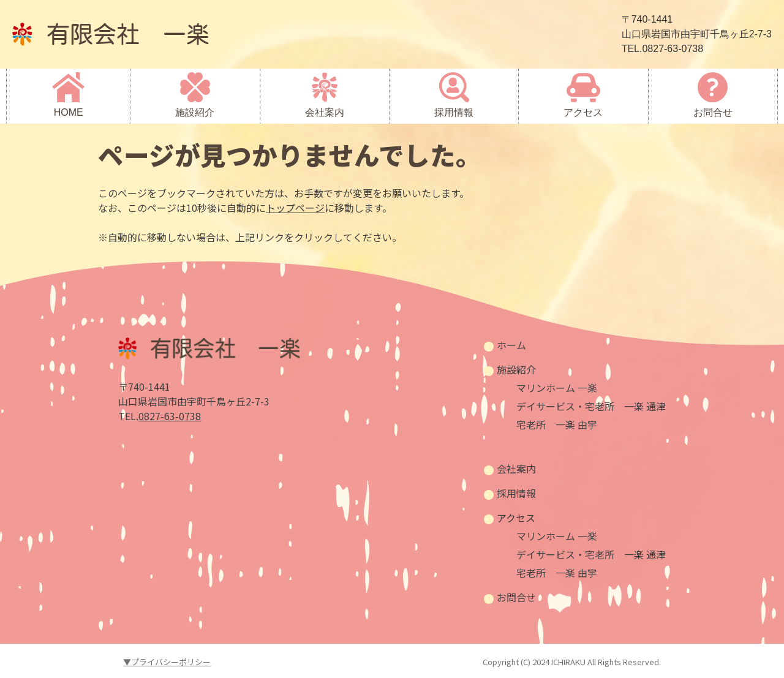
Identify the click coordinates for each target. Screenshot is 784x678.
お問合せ (713, 112)
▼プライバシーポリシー (167, 662)
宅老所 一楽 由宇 (557, 424)
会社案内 (325, 112)
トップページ (295, 208)
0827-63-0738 (170, 416)
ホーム (511, 345)
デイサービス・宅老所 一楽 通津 (591, 406)
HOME (69, 112)
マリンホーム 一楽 (557, 388)
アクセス (583, 112)
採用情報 (454, 112)
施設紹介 (195, 112)
